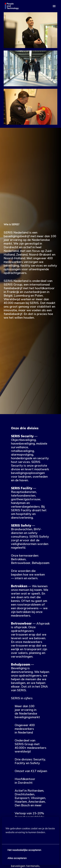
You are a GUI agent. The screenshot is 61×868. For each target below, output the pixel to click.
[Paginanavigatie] (54, 6)
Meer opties (14, 839)
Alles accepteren (17, 858)
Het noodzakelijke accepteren (24, 850)
